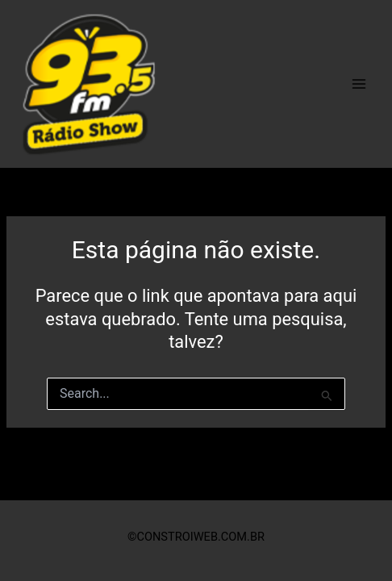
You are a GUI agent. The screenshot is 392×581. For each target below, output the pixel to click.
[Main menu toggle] (359, 84)
